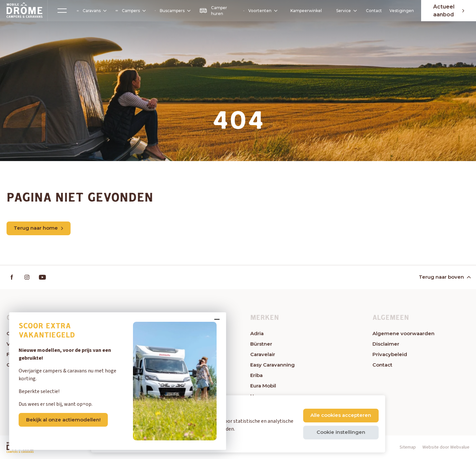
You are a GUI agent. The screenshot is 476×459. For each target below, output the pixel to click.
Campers (130, 11)
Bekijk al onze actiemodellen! (64, 418)
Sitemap (408, 448)
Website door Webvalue (446, 448)
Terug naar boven (444, 277)
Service (342, 11)
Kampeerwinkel (305, 11)
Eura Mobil (263, 386)
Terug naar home (39, 228)
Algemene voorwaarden (403, 334)
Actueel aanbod (448, 11)
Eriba (256, 376)
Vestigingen (400, 11)
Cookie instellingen (341, 432)
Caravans (91, 11)
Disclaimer (386, 344)
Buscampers (172, 11)
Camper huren (212, 11)
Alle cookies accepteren (341, 415)
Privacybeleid (390, 355)
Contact (372, 11)
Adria (257, 334)
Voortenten (259, 11)
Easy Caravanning (272, 365)
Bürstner (261, 344)
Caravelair (263, 355)
